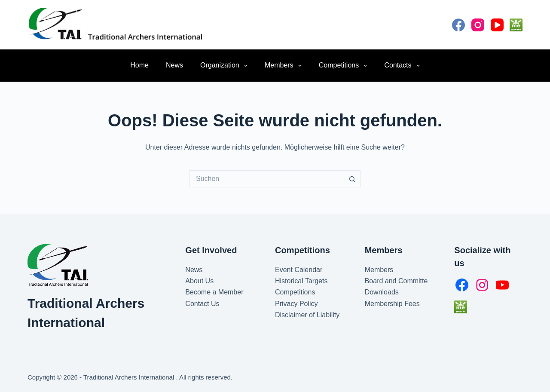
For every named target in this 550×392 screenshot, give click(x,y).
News (174, 65)
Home (139, 65)
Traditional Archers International (130, 377)
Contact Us (202, 304)
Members (285, 66)
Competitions (345, 66)
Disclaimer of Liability (307, 315)
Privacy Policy (296, 304)
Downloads (382, 292)
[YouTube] (497, 25)
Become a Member (214, 292)
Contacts (403, 66)
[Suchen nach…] (266, 179)
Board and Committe (396, 281)
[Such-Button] (352, 179)
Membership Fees (392, 304)
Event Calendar (299, 270)
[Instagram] (478, 25)
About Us (199, 281)
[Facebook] (458, 25)
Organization (226, 66)
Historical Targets (301, 281)
